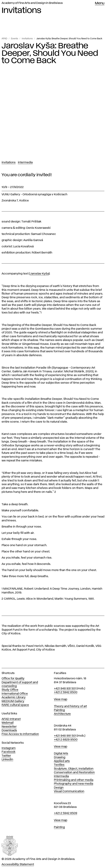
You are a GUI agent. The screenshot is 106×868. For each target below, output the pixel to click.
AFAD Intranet (11, 719)
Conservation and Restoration (74, 772)
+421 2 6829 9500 (66, 740)
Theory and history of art (70, 706)
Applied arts (62, 761)
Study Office (10, 690)
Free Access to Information (20, 734)
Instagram (9, 748)
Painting (59, 710)
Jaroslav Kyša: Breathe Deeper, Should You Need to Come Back (69, 39)
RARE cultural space (15, 705)
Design (59, 788)
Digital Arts (61, 754)
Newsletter (9, 727)
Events (14, 39)
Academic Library (14, 697)
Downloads (9, 730)
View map (61, 699)
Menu (100, 3)
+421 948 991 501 (65, 736)
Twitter (6, 756)
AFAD (4, 39)
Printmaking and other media (74, 780)
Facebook (9, 752)
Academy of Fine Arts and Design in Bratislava (32, 3)
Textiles (59, 765)
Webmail (8, 723)
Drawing (60, 757)
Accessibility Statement (18, 864)
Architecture (62, 714)
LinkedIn (7, 760)
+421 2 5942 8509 (66, 813)
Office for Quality (13, 679)
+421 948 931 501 (65, 689)
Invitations (27, 39)
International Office (15, 694)
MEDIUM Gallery (13, 701)
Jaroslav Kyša (39, 274)
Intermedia (25, 162)
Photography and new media (74, 784)
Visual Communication (69, 791)
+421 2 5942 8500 (66, 692)
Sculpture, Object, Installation (74, 769)
